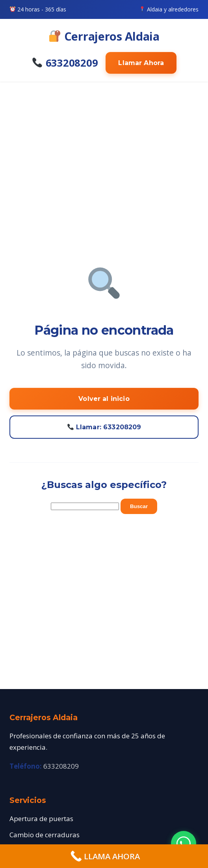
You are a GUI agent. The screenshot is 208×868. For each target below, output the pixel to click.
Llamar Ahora (141, 63)
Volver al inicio (104, 399)
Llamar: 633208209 (104, 427)
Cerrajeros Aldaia (104, 36)
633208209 (65, 63)
